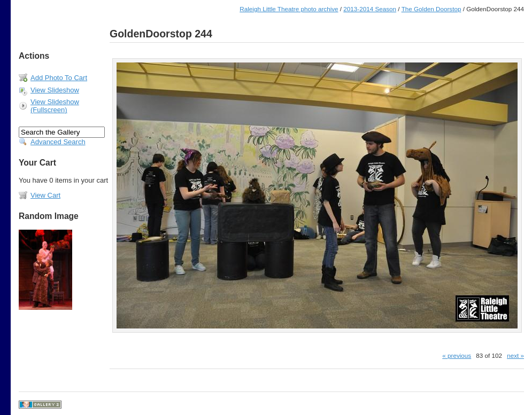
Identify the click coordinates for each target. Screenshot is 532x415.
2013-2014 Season (370, 9)
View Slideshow (55, 90)
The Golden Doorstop (431, 9)
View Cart (45, 195)
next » (515, 355)
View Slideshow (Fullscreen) (55, 106)
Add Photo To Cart (59, 78)
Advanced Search (58, 142)
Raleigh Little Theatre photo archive (289, 9)
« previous (457, 355)
